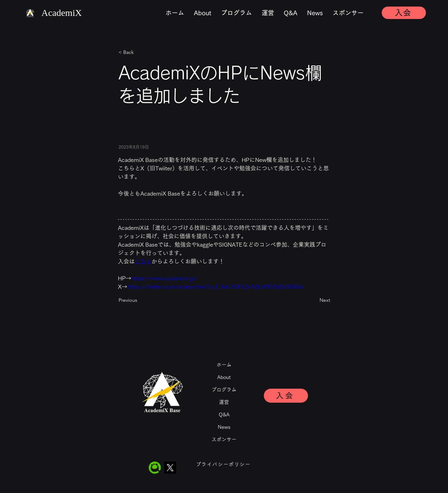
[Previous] (139, 300)
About (224, 377)
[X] (170, 468)
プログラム (224, 390)
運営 (224, 402)
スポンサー (224, 439)
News (224, 427)
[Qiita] (155, 468)
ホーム (224, 365)
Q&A (224, 415)
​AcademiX (62, 13)
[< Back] (139, 52)
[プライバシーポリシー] (224, 464)
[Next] (315, 300)
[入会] (404, 13)
